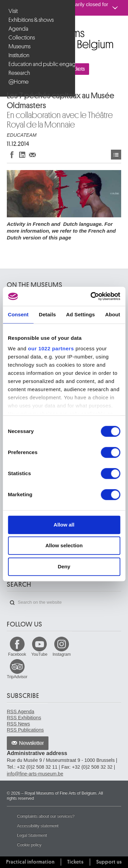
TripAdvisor (17, 677)
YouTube (39, 654)
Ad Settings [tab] (81, 314)
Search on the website (12, 603)
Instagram (62, 654)
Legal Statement (32, 835)
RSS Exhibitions (24, 718)
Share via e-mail (32, 155)
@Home (19, 82)
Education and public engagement (38, 64)
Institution (19, 55)
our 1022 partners (51, 348)
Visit (13, 11)
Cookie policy (29, 845)
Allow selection (64, 545)
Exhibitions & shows (31, 20)
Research (19, 73)
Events (116, 155)
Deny (64, 566)
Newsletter (32, 743)
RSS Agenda (20, 712)
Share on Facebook (12, 155)
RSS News (18, 724)
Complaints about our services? (46, 816)
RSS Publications (25, 730)
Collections (22, 38)
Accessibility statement (38, 826)
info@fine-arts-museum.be (35, 774)
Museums (19, 46)
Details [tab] (47, 314)
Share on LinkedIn (22, 155)
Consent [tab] (18, 314)
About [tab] (113, 314)
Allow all (64, 525)
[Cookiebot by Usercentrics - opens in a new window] (91, 296)
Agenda (18, 29)
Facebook (17, 654)
